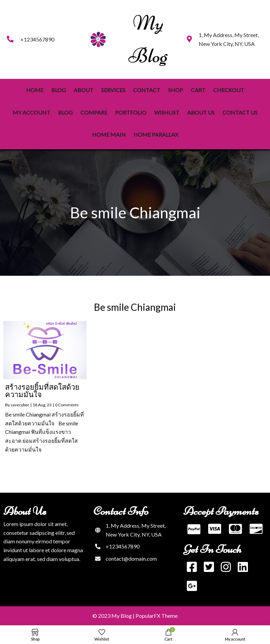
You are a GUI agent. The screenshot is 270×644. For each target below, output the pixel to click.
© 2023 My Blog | (114, 616)
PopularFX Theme (157, 616)
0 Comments (67, 405)
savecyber (20, 405)
